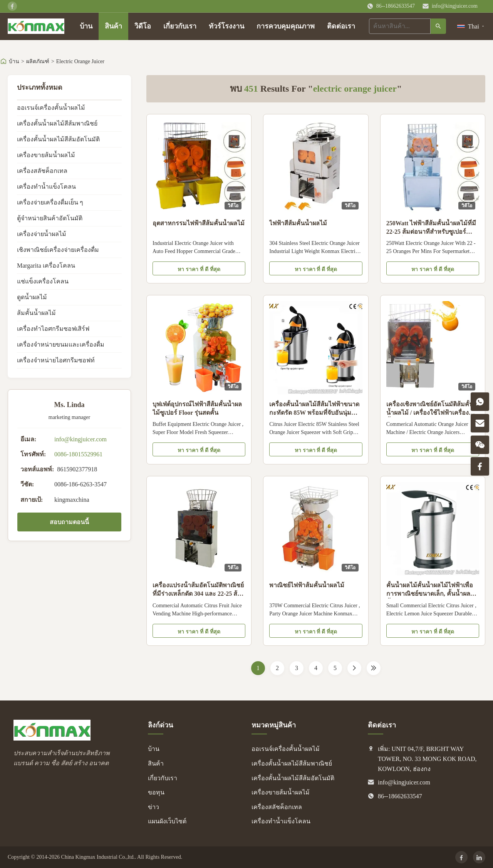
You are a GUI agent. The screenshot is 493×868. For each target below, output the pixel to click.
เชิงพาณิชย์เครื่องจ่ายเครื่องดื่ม (58, 250)
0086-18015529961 (78, 454)
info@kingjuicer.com (455, 6)
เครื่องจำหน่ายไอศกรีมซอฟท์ (56, 360)
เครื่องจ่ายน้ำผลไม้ (42, 234)
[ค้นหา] (438, 26)
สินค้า (113, 26)
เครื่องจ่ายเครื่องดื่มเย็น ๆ (50, 202)
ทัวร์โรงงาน (226, 26)
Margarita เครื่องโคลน (46, 266)
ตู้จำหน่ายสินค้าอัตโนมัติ (50, 218)
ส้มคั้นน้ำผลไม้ (36, 313)
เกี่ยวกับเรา (180, 26)
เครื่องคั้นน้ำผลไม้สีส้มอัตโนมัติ (58, 139)
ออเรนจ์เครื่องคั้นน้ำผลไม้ (51, 108)
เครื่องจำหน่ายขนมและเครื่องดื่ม (61, 344)
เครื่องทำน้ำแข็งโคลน (46, 187)
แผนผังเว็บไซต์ (167, 821)
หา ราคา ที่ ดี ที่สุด (199, 269)
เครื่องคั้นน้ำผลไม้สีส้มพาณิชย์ (57, 123)
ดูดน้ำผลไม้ (32, 297)
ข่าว (153, 807)
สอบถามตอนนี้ (69, 522)
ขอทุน (156, 792)
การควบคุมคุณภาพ (286, 26)
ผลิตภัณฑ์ (38, 61)
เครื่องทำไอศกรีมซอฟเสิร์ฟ (53, 329)
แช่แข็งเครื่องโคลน (43, 281)
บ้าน (86, 26)
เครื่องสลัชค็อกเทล (42, 171)
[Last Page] (374, 668)
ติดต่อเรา (341, 26)
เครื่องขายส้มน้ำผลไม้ (46, 155)
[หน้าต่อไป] (354, 668)
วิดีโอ (143, 26)
